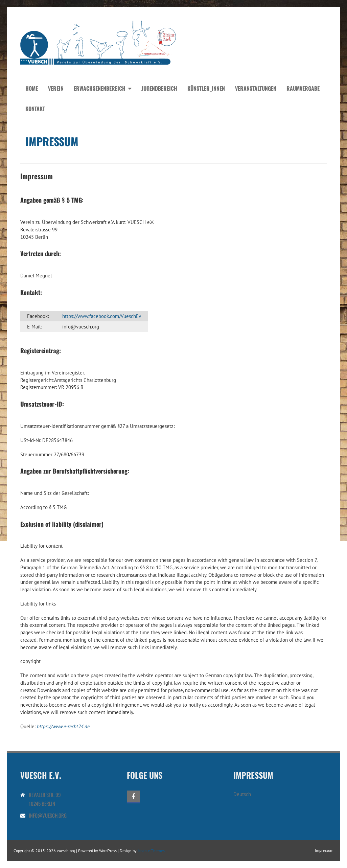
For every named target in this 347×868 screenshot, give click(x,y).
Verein (56, 88)
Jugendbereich (159, 88)
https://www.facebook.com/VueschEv (102, 316)
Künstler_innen (206, 88)
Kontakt (35, 109)
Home (32, 88)
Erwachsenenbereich (100, 88)
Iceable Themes (151, 851)
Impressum (324, 850)
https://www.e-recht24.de (63, 726)
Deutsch (242, 794)
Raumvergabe (303, 88)
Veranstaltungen (256, 88)
